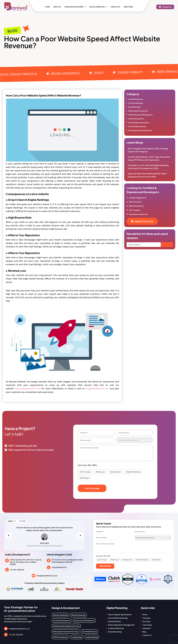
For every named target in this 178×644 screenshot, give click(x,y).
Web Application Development (140, 130)
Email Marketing (134, 107)
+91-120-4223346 (17, 569)
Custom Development (62, 620)
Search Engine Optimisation (139, 123)
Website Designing (60, 614)
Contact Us (147, 634)
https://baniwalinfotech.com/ (28, 389)
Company (147, 617)
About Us (55, 7)
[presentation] (9, 535)
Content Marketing (136, 103)
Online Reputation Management (140, 115)
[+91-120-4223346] (7, 569)
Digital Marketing (99, 7)
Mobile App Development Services (66, 625)
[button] (75, 7)
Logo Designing (92, 636)
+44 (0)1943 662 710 (59, 566)
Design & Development (75, 7)
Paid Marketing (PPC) (136, 119)
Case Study (117, 7)
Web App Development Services (66, 631)
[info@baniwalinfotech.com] (34, 575)
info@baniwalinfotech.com (97, 389)
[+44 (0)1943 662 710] (49, 566)
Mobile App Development (138, 111)
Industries (132, 7)
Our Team (146, 620)
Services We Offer (88, 464)
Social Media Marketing (137, 126)
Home (44, 7)
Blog (144, 631)
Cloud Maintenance (136, 99)
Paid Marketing (114, 620)
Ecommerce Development (84, 620)
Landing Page (77, 636)
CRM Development (60, 636)
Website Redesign (78, 614)
